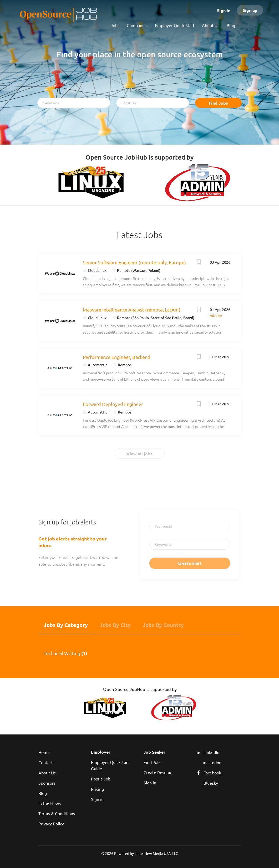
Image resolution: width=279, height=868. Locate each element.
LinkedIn (211, 752)
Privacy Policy (51, 824)
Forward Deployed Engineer (113, 404)
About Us (47, 773)
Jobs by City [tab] (115, 625)
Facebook (212, 773)
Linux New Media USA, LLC (156, 853)
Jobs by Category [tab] (66, 625)
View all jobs (139, 454)
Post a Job (101, 779)
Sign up (250, 10)
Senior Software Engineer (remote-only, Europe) (134, 262)
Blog (43, 793)
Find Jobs (218, 103)
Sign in (224, 10)
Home (44, 752)
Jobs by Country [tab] (163, 625)
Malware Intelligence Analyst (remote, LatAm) (132, 310)
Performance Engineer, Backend (117, 357)
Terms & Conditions (57, 813)
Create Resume (158, 772)
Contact (46, 762)
